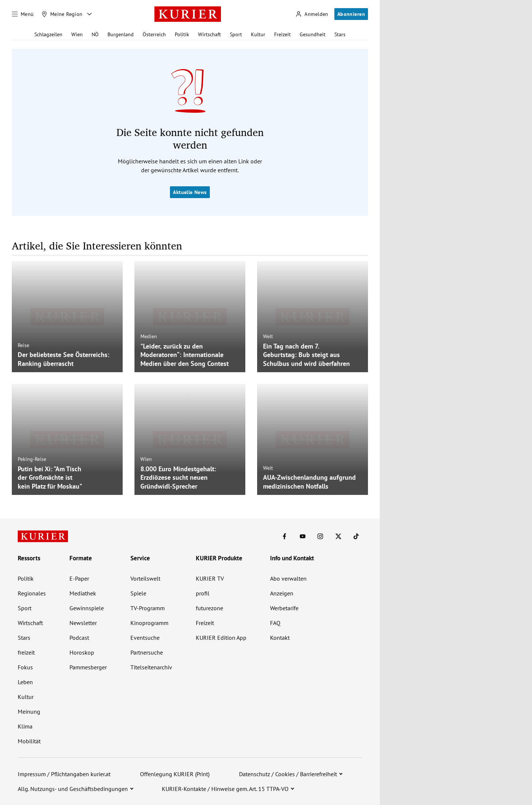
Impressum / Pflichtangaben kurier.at (64, 774)
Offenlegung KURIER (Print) (175, 774)
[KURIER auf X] (338, 536)
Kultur (258, 34)
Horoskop (82, 652)
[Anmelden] (312, 14)
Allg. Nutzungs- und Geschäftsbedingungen (73, 789)
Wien (77, 34)
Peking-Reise (32, 459)
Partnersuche (147, 652)
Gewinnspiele (87, 608)
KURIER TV (210, 578)
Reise (23, 345)
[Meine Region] (62, 14)
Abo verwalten (288, 578)
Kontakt (280, 638)
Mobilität (29, 741)
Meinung (29, 711)
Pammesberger (88, 667)
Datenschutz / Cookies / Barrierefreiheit (288, 774)
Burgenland (121, 34)
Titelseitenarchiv (151, 667)
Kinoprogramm (149, 623)
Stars (340, 34)
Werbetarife (284, 608)
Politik (182, 34)
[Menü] (23, 14)
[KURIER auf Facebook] (284, 536)
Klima (25, 726)
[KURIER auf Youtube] (303, 536)
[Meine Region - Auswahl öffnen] (89, 14)
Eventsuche (145, 638)
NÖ (95, 34)
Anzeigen (282, 593)
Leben (25, 682)
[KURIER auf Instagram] (320, 536)
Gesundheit (313, 34)
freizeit (26, 652)
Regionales (32, 593)
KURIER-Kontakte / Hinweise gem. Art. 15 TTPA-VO (225, 789)
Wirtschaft (209, 34)
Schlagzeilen (48, 34)
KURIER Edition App (221, 638)
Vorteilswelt (145, 578)
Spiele (138, 593)
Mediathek (83, 593)
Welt (268, 336)
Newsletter (83, 623)
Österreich (154, 34)
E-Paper (79, 578)
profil (203, 593)
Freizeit (282, 34)
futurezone (209, 608)
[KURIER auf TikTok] (356, 536)
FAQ (275, 623)
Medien (149, 336)
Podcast (79, 638)
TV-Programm (148, 608)
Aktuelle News (190, 192)
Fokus (25, 667)
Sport (236, 34)
